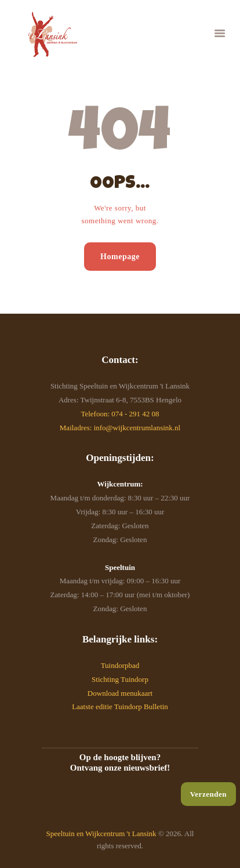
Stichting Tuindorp (120, 679)
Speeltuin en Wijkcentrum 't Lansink (101, 834)
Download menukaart (120, 693)
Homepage (120, 257)
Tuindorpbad (120, 665)
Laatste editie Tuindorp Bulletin (120, 707)
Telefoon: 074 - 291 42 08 (120, 414)
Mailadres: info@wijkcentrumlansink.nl (120, 428)
